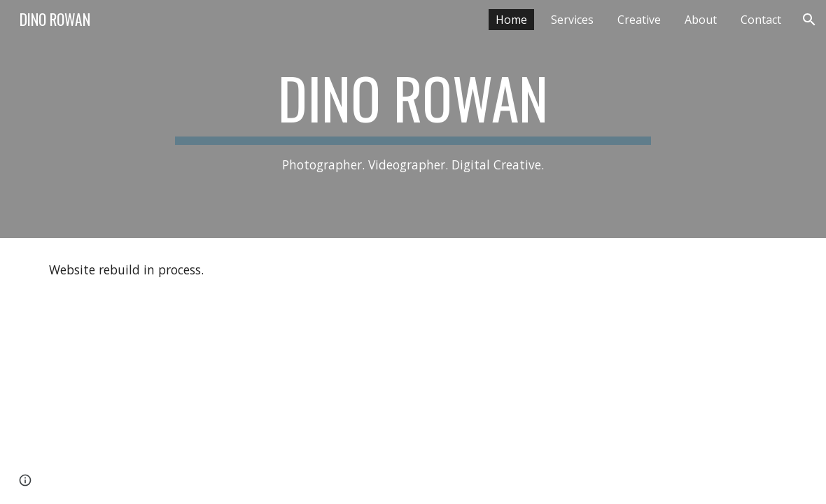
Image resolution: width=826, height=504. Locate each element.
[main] (413, 119)
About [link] (701, 20)
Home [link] (511, 20)
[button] (809, 20)
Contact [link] (761, 20)
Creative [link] (639, 20)
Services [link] (572, 20)
